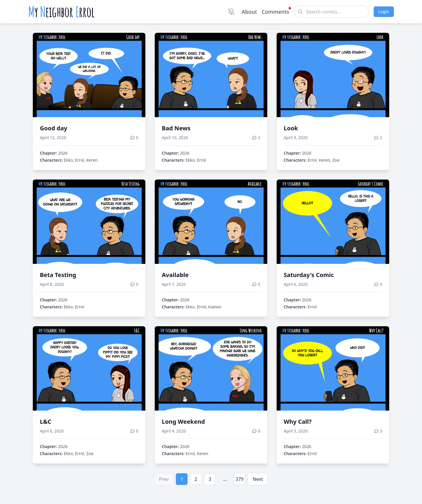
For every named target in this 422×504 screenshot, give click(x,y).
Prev (164, 479)
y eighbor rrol (61, 12)
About (249, 12)
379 (240, 479)
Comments (275, 11)
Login (384, 12)
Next (258, 479)
